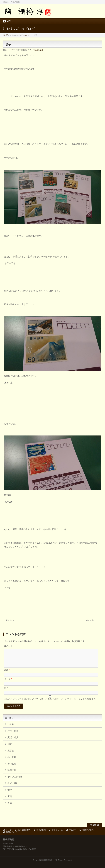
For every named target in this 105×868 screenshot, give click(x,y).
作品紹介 (73, 830)
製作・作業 (13, 735)
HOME (5, 35)
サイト (7, 692)
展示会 (11, 754)
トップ (9, 830)
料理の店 (12, 774)
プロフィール (57, 830)
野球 (10, 807)
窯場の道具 (13, 741)
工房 (10, 800)
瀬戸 (10, 794)
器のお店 (12, 767)
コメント (8, 646)
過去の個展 (41, 830)
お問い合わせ (12, 832)
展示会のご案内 (24, 830)
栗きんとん (9, 620)
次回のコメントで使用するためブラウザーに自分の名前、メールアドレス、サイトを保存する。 (51, 703)
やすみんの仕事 (15, 780)
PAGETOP (95, 825)
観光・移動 (13, 787)
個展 (10, 748)
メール (8, 683)
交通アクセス (88, 830)
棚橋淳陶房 (49, 860)
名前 (7, 674)
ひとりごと (28, 35)
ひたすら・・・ (94, 620)
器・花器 (12, 761)
